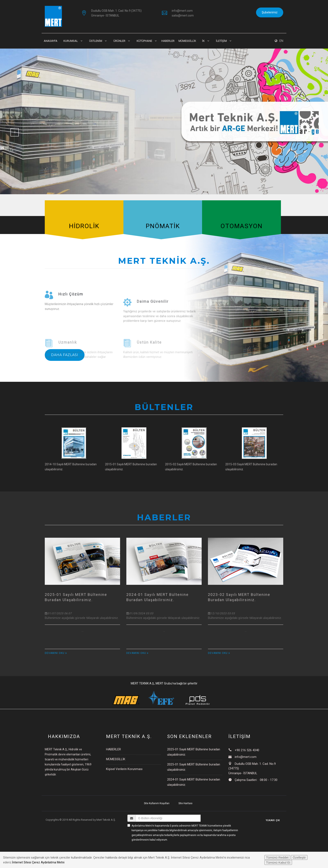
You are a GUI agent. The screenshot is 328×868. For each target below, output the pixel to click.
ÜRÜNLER (119, 41)
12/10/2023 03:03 (221, 613)
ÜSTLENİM (96, 41)
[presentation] (159, 850)
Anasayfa (51, 41)
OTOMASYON (242, 226)
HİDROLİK (84, 226)
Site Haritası (185, 803)
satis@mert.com (183, 15)
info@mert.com (182, 11)
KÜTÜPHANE (144, 41)
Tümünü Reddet (277, 857)
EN (279, 41)
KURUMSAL (71, 41)
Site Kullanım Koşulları (157, 803)
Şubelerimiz (270, 12)
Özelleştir (299, 857)
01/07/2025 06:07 (58, 613)
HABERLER (168, 41)
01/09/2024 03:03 (140, 613)
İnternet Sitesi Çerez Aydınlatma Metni (38, 862)
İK (203, 41)
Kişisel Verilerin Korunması (124, 769)
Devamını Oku (56, 653)
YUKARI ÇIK (273, 820)
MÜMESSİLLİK (187, 41)
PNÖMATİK (163, 226)
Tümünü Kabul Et (278, 862)
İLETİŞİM (221, 41)
